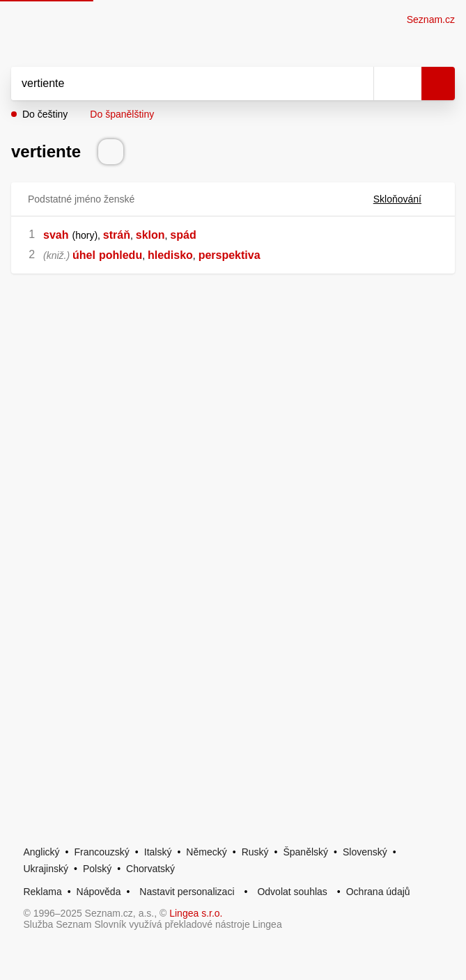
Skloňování (406, 199)
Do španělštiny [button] (122, 114)
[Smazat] (358, 84)
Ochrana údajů (378, 892)
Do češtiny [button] (45, 114)
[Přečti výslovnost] (111, 152)
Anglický (41, 852)
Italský (158, 852)
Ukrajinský (46, 869)
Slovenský (365, 852)
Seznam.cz (431, 19)
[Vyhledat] (177, 84)
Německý (206, 852)
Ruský (255, 852)
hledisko (170, 255)
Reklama (42, 892)
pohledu (121, 255)
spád (183, 235)
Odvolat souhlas (292, 892)
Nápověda (99, 892)
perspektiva (230, 255)
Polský (97, 869)
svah (56, 235)
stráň (117, 235)
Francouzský (102, 852)
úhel (84, 255)
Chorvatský (150, 869)
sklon (150, 235)
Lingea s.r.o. (196, 913)
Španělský (305, 852)
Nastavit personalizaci (187, 892)
